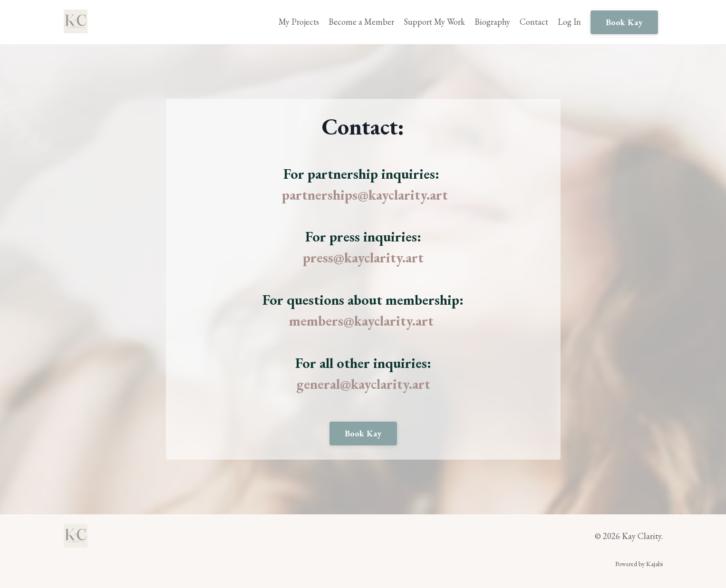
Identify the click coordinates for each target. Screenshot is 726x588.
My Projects (299, 22)
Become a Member (361, 22)
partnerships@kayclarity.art (365, 195)
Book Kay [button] (624, 22)
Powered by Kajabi (639, 564)
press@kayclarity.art (363, 257)
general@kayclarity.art (363, 384)
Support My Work (434, 22)
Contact (534, 22)
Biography (492, 22)
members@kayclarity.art (361, 321)
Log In (569, 22)
